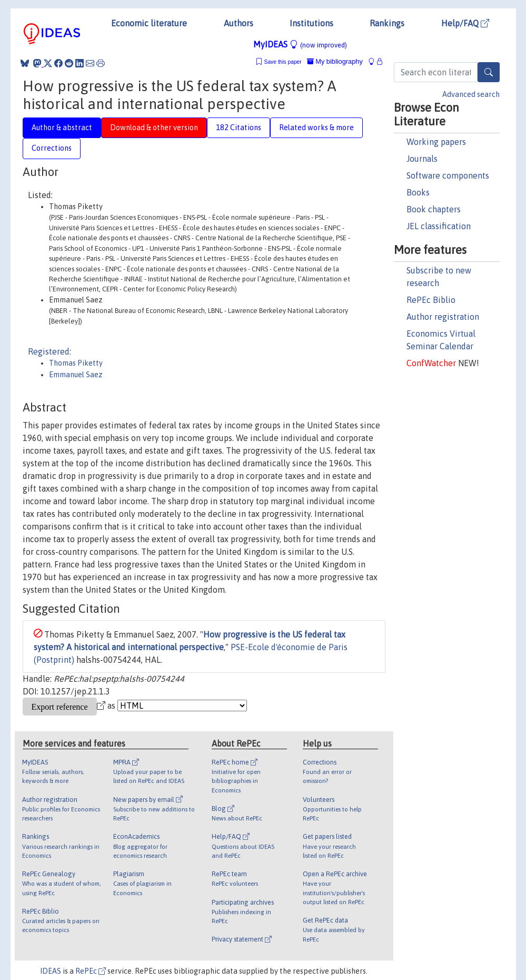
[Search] (489, 72)
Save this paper (283, 62)
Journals (422, 159)
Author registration (443, 317)
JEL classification (439, 226)
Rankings (387, 23)
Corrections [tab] (52, 148)
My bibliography (335, 61)
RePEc (91, 971)
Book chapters (434, 209)
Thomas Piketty (76, 363)
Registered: (49, 351)
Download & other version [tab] (154, 128)
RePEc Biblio (431, 300)
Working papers (436, 142)
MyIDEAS (300, 44)
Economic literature (149, 23)
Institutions (311, 23)
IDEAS (51, 971)
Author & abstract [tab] (62, 128)
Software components (448, 175)
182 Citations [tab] (239, 128)
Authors (239, 23)
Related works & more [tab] (316, 128)
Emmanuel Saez (76, 375)
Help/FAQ (465, 23)
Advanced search (471, 94)
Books (418, 192)
